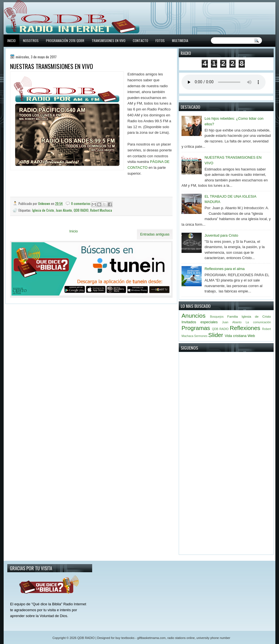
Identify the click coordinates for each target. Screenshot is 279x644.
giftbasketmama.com (151, 638)
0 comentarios (81, 203)
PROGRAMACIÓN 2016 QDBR (65, 41)
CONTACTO (140, 41)
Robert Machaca (101, 210)
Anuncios (194, 316)
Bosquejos (217, 317)
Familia (232, 316)
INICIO (11, 41)
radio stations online (181, 638)
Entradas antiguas (155, 234)
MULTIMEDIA (180, 41)
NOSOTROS (31, 41)
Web (251, 336)
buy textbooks (125, 638)
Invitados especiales (200, 322)
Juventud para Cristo (221, 235)
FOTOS (160, 41)
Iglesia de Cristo (43, 210)
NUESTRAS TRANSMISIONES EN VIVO (52, 66)
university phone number (213, 638)
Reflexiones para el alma (225, 269)
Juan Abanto (64, 210)
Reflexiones (245, 328)
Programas (196, 328)
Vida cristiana (236, 336)
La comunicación (258, 322)
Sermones (201, 336)
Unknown (45, 203)
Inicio (73, 231)
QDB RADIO (81, 210)
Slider (216, 335)
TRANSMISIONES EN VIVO (109, 41)
